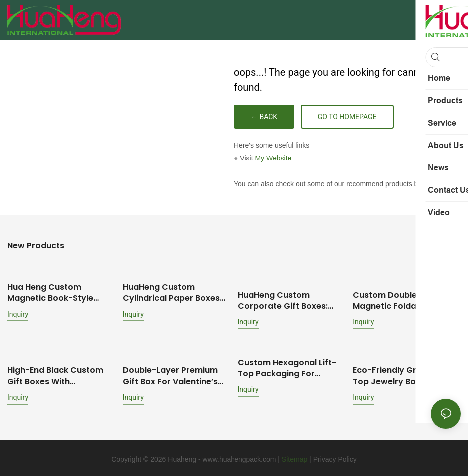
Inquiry (18, 313)
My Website (273, 158)
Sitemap (295, 457)
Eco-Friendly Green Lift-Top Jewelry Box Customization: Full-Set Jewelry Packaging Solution (402, 374)
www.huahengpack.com (239, 457)
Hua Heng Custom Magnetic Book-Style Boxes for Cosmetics (51, 292)
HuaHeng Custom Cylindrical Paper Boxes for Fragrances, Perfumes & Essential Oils (176, 292)
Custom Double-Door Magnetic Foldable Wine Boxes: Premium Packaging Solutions (402, 292)
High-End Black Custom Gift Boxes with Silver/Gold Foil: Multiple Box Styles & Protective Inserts (56, 374)
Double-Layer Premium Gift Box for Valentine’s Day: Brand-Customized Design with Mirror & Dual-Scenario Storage (172, 374)
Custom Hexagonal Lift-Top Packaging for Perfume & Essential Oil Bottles (287, 367)
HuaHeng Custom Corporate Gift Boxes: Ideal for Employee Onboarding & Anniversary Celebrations (290, 299)
